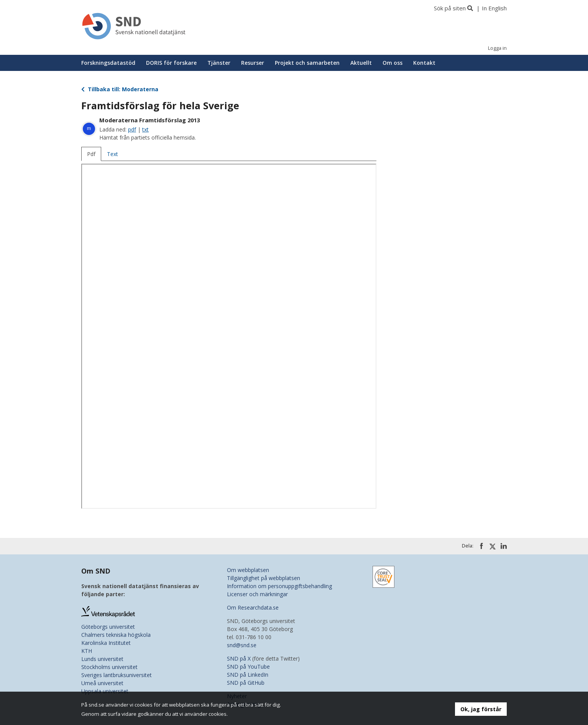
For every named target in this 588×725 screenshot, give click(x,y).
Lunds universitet (102, 659)
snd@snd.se (242, 645)
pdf (132, 129)
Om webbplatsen (248, 570)
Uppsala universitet (105, 691)
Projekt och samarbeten (307, 63)
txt (145, 129)
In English (494, 8)
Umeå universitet (102, 683)
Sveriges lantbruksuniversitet (117, 675)
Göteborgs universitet (108, 627)
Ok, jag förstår (481, 709)
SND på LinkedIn (248, 675)
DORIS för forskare (171, 63)
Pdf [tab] (91, 154)
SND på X (239, 658)
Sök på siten (450, 8)
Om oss (393, 63)
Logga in (497, 48)
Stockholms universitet (109, 667)
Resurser (253, 63)
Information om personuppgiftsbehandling (279, 586)
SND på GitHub (246, 683)
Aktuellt (361, 63)
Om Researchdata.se (253, 607)
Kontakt (424, 63)
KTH (87, 651)
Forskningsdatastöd (108, 63)
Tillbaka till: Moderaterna (120, 89)
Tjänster (219, 63)
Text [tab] (113, 154)
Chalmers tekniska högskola (116, 635)
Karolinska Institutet (106, 643)
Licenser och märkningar (257, 594)
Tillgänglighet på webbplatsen (264, 578)
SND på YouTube (248, 667)
